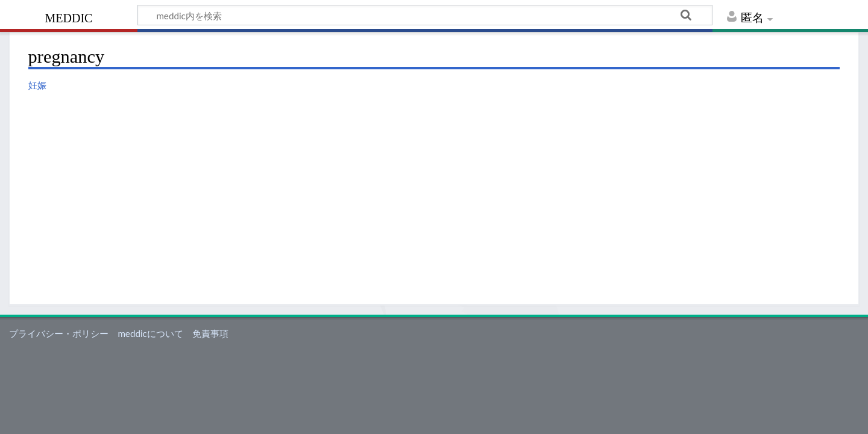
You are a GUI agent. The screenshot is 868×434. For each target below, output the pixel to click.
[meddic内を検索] (425, 15)
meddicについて (150, 333)
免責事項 (210, 333)
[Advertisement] (434, 186)
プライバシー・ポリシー (59, 333)
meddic (69, 17)
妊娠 (37, 85)
